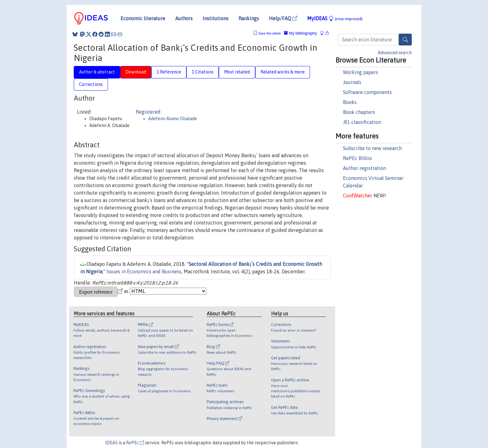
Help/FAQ (283, 18)
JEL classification (362, 122)
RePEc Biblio (357, 158)
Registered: (148, 112)
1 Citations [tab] (203, 72)
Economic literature (143, 18)
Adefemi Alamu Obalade (173, 119)
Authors (184, 18)
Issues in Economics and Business (144, 271)
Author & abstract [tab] (97, 72)
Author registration (364, 168)
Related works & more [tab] (283, 72)
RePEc (135, 443)
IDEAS (111, 443)
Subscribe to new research (372, 148)
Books (350, 102)
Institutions (216, 18)
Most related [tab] (237, 72)
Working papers (361, 72)
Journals (352, 82)
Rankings (249, 18)
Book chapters (359, 112)
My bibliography (300, 33)
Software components (367, 92)
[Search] (405, 40)
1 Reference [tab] (169, 72)
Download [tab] (136, 72)
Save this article (270, 33)
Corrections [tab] (91, 84)
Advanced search (395, 53)
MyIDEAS (335, 18)
